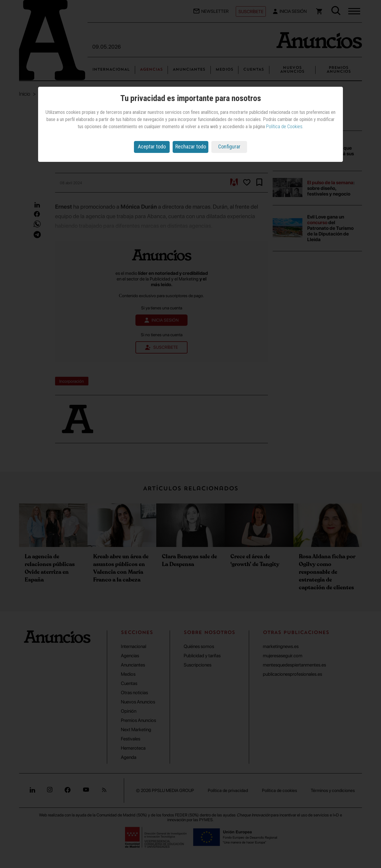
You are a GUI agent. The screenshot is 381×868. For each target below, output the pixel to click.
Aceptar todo (152, 147)
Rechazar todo (191, 147)
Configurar (229, 147)
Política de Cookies (284, 127)
